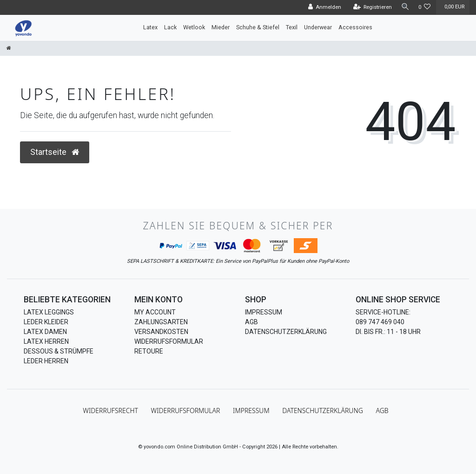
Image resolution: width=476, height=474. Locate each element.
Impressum (264, 312)
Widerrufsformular (169, 341)
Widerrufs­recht (110, 411)
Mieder (221, 27)
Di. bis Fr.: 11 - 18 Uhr (388, 332)
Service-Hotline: (383, 312)
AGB (251, 322)
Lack (170, 27)
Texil (292, 27)
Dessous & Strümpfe (59, 351)
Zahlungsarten (161, 322)
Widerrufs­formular (186, 411)
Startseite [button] (55, 152)
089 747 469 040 (380, 322)
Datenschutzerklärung (286, 332)
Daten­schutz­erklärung (323, 411)
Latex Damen (45, 332)
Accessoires (355, 27)
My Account (155, 312)
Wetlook (194, 27)
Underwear (318, 27)
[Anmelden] (322, 7)
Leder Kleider (46, 322)
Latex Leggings (49, 312)
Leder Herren (46, 361)
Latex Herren (46, 341)
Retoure (149, 351)
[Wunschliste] (425, 7)
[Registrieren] (370, 7)
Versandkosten (161, 332)
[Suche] (404, 7)
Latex (150, 27)
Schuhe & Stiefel (258, 27)
